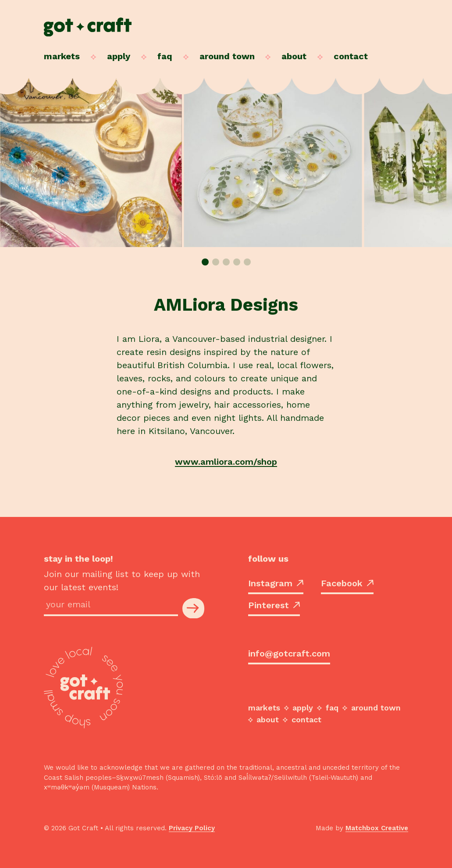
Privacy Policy (192, 828)
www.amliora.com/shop (226, 462)
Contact (351, 56)
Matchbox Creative (377, 828)
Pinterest (274, 605)
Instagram (276, 583)
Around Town (227, 56)
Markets (62, 56)
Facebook (347, 583)
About (294, 56)
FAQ (165, 56)
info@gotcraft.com (289, 653)
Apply (119, 56)
